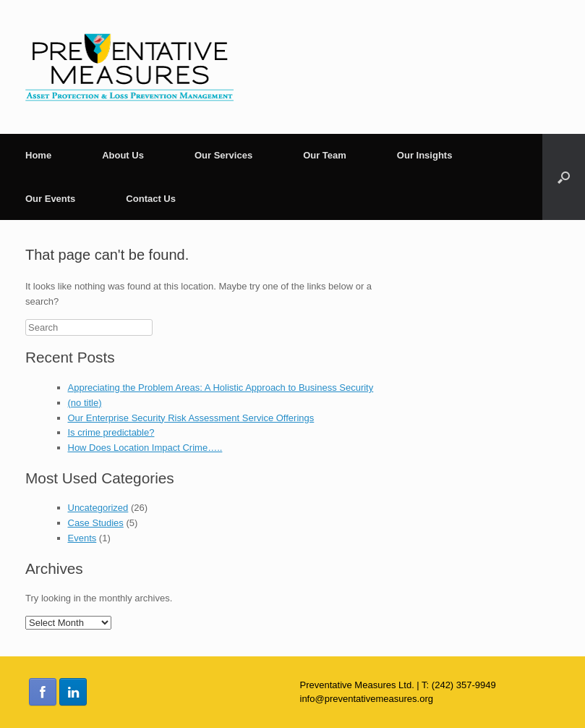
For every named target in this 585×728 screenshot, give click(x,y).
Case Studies (96, 523)
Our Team (325, 155)
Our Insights (425, 155)
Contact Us (151, 199)
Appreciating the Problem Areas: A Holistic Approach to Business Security (221, 388)
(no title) (85, 403)
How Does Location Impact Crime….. (145, 448)
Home (38, 155)
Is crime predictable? (111, 432)
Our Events (50, 199)
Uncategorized (98, 508)
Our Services (223, 155)
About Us (123, 155)
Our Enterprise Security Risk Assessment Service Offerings (191, 418)
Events (82, 538)
